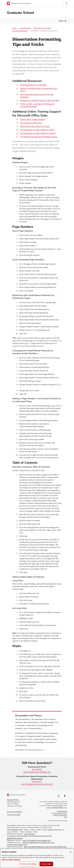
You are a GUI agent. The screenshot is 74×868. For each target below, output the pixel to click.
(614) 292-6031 (30, 834)
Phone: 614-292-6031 (14, 812)
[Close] (71, 854)
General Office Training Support (33, 120)
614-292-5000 (58, 806)
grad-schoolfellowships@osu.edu (33, 849)
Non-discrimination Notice (59, 813)
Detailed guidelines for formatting (33, 85)
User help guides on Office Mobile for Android (38, 133)
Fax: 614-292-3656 (13, 815)
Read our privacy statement (11, 862)
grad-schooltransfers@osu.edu (56, 847)
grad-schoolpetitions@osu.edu (34, 847)
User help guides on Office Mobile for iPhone (37, 130)
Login (65, 817)
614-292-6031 (37, 770)
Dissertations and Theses (42, 28)
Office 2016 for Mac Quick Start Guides (35, 127)
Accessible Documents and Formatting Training (39, 137)
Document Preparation (20, 31)
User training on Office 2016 (31, 123)
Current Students (25, 28)
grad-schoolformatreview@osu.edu (37, 772)
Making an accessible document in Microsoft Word (40, 101)
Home (14, 28)
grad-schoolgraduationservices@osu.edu (37, 784)
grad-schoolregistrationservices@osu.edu (37, 840)
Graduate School (20, 13)
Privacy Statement (62, 811)
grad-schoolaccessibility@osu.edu (57, 808)
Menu (61, 21)
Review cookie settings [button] (60, 815)
